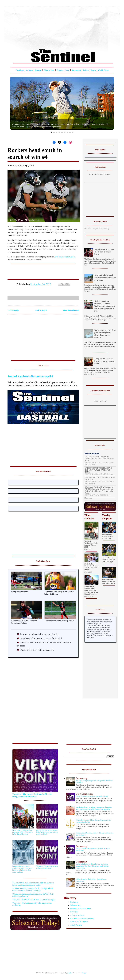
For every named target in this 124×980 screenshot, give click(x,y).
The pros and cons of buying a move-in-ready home (105, 361)
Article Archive (76, 925)
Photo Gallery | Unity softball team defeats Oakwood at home (91, 567)
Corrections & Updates (79, 922)
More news (88, 498)
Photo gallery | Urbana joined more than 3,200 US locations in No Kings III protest (91, 590)
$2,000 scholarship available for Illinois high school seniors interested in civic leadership (33, 889)
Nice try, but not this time (20, 592)
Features (60, 70)
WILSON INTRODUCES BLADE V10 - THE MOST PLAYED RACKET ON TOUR (99, 470)
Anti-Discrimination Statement (82, 918)
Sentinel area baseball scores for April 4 (30, 377)
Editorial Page (49, 70)
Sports (93, 70)
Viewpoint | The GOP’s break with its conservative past (34, 900)
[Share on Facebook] (54, 142)
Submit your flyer (100, 401)
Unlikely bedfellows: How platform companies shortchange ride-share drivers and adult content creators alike (90, 865)
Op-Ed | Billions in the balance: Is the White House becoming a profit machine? (47, 832)
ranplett (70, 973)
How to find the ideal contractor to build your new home (105, 278)
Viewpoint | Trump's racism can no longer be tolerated (47, 867)
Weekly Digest (103, 70)
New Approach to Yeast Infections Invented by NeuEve (100, 479)
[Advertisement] (62, 26)
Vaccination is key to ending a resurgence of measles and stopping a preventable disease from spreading (94, 808)
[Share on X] (60, 142)
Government (76, 70)
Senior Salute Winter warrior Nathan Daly (108, 537)
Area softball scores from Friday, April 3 (59, 621)
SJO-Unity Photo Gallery (65, 257)
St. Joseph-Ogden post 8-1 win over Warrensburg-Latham (24, 622)
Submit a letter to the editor (81, 908)
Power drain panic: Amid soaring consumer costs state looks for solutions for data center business (22, 869)
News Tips (74, 912)
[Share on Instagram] (70, 142)
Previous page (13, 310)
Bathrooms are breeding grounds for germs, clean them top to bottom (105, 334)
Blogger (85, 973)
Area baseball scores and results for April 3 (41, 638)
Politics (86, 70)
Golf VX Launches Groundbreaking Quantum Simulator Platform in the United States (100, 459)
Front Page (20, 70)
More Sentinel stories (71, 310)
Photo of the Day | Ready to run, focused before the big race (59, 593)
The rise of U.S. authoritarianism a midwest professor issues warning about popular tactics (33, 884)
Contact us (74, 902)
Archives (29, 70)
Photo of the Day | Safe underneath (37, 650)
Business (38, 70)
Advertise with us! (77, 915)
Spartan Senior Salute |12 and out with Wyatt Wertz (108, 582)
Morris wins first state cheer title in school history (104, 252)
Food (67, 70)
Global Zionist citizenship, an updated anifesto (90, 795)
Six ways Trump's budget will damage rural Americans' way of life (90, 780)
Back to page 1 (41, 310)
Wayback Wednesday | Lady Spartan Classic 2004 (91, 544)
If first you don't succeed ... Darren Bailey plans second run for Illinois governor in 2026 (105, 306)
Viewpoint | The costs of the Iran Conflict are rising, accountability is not (32, 795)
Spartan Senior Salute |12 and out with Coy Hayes (108, 560)
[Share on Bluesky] (65, 142)
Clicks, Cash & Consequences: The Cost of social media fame (90, 848)
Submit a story (76, 905)
